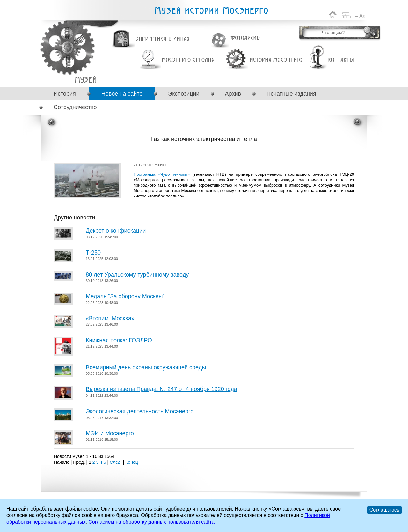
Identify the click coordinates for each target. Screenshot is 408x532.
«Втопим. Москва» (110, 318)
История (65, 94)
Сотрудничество (75, 107)
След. (116, 462)
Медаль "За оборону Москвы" (125, 296)
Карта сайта (346, 15)
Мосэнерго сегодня (188, 60)
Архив (233, 94)
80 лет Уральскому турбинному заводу (137, 275)
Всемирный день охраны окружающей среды (146, 367)
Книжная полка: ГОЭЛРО (119, 340)
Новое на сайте (122, 94)
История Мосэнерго (276, 60)
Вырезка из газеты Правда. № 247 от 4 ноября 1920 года (161, 389)
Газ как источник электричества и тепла (86, 80)
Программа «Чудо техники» (162, 174)
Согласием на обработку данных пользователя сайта (151, 522)
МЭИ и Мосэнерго (110, 433)
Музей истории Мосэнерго (211, 11)
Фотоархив (245, 38)
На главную (333, 15)
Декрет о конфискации (116, 231)
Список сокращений (360, 15)
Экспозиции (184, 94)
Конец (131, 462)
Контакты (341, 60)
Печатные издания (291, 94)
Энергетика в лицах (163, 39)
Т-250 (93, 253)
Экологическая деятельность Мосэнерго (140, 411)
